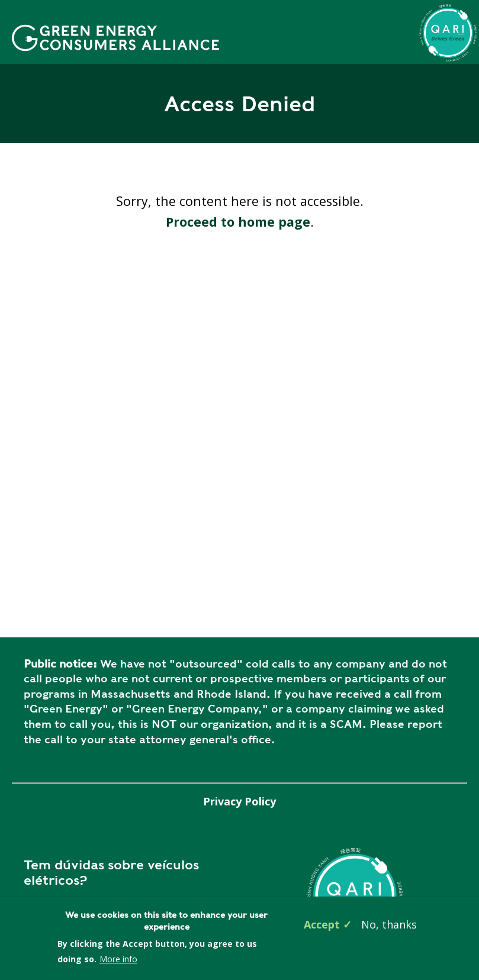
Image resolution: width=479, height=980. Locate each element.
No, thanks (389, 924)
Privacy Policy (239, 801)
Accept (322, 924)
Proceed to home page (238, 222)
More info (118, 959)
